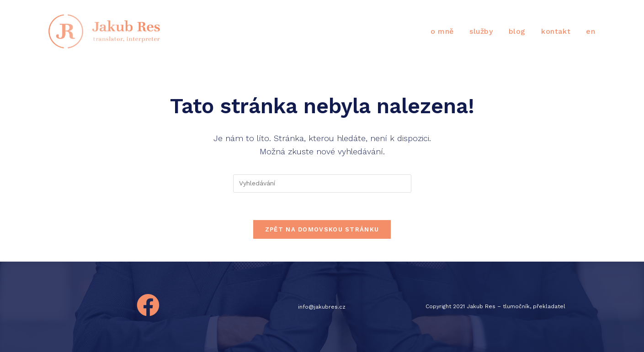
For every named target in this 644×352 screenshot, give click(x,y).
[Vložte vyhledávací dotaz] (322, 184)
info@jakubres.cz (322, 307)
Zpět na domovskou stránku (322, 229)
